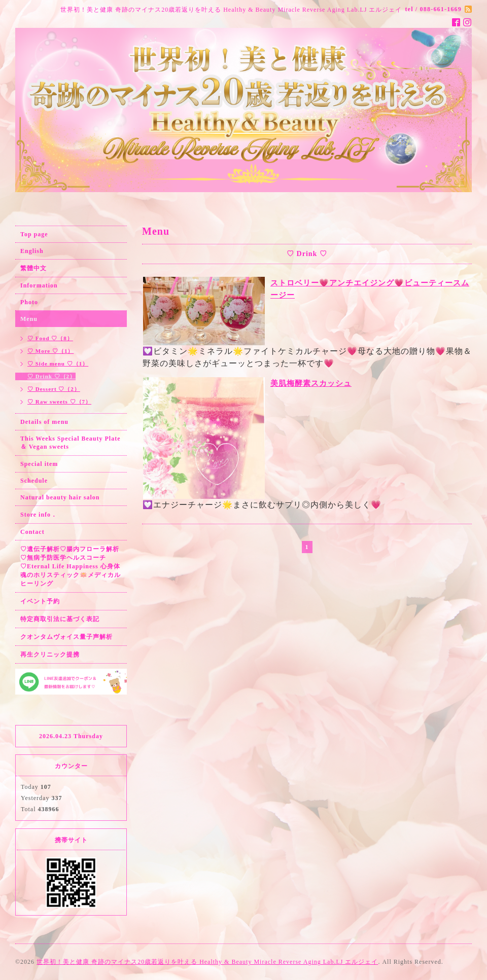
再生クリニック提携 (50, 655)
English (32, 251)
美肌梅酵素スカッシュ (311, 383)
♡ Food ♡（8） (50, 338)
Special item (39, 464)
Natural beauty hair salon (60, 497)
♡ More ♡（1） (50, 351)
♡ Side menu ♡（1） (58, 364)
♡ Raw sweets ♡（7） (59, 402)
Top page (34, 234)
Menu (29, 319)
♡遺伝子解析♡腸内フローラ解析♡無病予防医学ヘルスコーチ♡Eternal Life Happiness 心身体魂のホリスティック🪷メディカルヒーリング (71, 566)
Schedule (34, 481)
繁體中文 (33, 268)
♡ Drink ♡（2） (51, 376)
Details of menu (44, 422)
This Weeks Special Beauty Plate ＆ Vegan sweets (70, 443)
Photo (29, 302)
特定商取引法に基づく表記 (60, 619)
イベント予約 (40, 601)
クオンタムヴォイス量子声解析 (66, 637)
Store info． (39, 515)
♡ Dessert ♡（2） (54, 389)
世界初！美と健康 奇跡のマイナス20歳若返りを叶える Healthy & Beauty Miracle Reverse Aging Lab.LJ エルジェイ (207, 962)
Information (39, 285)
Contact (32, 532)
